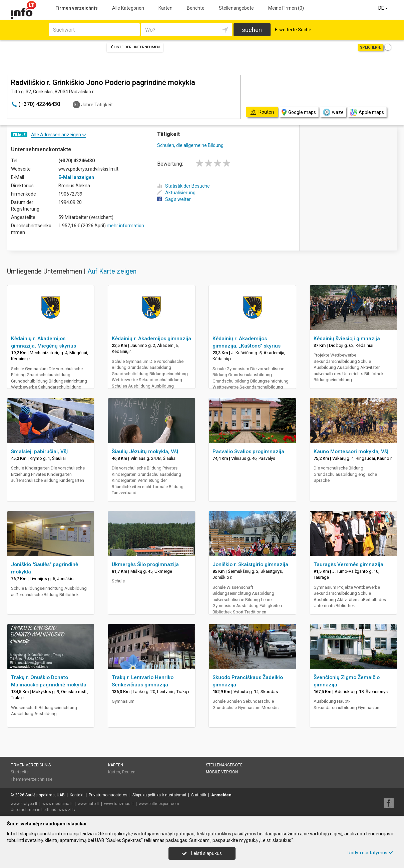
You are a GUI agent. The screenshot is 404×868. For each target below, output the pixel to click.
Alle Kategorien (128, 8)
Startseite (20, 772)
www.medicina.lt (58, 804)
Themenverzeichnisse (32, 779)
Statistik (199, 795)
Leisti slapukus (202, 853)
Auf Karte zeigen (112, 271)
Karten (165, 8)
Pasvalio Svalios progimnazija (248, 451)
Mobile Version (222, 772)
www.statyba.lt (24, 804)
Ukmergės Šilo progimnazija (145, 564)
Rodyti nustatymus (370, 853)
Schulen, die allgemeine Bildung (190, 145)
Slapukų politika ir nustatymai (159, 795)
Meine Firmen (286, 8)
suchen (252, 30)
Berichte (196, 8)
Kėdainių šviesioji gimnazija (347, 339)
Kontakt (77, 795)
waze (333, 112)
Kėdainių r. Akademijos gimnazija (151, 339)
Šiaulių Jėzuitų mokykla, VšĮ (145, 451)
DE (383, 8)
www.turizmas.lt (119, 804)
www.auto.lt (88, 804)
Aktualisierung (176, 193)
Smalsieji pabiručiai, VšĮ (39, 451)
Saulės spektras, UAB (45, 795)
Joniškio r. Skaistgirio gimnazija (250, 564)
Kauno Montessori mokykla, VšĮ (351, 451)
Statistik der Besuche (183, 186)
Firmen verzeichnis (77, 8)
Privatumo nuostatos (108, 795)
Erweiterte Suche (293, 30)
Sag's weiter (174, 199)
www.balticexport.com (159, 804)
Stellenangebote (236, 8)
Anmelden (221, 795)
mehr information (125, 226)
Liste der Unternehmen (135, 47)
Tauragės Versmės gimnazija (348, 564)
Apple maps (367, 112)
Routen (129, 772)
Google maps (299, 112)
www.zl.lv (67, 810)
